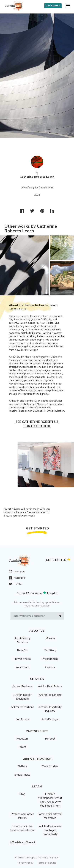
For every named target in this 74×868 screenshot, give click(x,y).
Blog (22, 794)
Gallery (22, 766)
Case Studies (50, 766)
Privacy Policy (25, 863)
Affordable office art (22, 842)
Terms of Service (47, 863)
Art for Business (22, 686)
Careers (50, 667)
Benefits (22, 650)
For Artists (22, 719)
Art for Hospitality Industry (50, 709)
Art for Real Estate (50, 686)
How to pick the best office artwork (22, 828)
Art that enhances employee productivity (50, 830)
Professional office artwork (22, 816)
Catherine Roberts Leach (37, 177)
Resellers (22, 739)
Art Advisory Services (22, 640)
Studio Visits (22, 775)
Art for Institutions (22, 707)
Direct (22, 747)
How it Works (22, 659)
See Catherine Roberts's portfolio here (37, 424)
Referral (50, 739)
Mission (50, 638)
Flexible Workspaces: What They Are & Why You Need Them (50, 800)
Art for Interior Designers (22, 697)
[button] (68, 6)
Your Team (22, 667)
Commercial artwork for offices (50, 816)
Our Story (50, 650)
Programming (50, 659)
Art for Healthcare (50, 695)
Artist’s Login (50, 719)
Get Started (53, 6)
